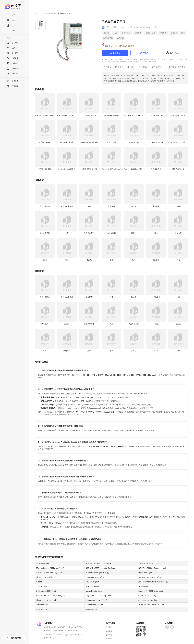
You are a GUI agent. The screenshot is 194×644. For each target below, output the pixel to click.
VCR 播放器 (111, 142)
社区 (11, 31)
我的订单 (13, 69)
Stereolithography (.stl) (95, 605)
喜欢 (119, 67)
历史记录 (13, 53)
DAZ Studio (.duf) (93, 582)
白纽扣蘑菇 (111, 233)
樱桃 (156, 233)
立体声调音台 (134, 142)
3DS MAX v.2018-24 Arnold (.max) (99, 563)
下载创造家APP (14, 638)
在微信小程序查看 (177, 67)
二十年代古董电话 (89, 115)
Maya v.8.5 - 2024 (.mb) (147, 596)
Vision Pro (67, 630)
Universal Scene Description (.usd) (151, 605)
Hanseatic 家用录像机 (89, 142)
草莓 (178, 260)
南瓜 (111, 260)
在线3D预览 (70, 527)
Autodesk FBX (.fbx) (145, 573)
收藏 (107, 67)
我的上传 (13, 48)
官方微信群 (156, 67)
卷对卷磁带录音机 (67, 142)
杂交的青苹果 (45, 233)
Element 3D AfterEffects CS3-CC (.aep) (153, 582)
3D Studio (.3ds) (42, 563)
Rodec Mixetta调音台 (67, 169)
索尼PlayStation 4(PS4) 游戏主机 (70, 115)
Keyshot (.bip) (143, 586)
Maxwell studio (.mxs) (94, 591)
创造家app (78, 517)
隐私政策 (109, 631)
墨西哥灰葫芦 (89, 233)
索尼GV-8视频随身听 (111, 115)
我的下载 (13, 74)
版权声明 (109, 635)
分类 (11, 21)
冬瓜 (111, 297)
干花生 (156, 324)
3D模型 (55, 557)
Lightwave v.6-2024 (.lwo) (46, 591)
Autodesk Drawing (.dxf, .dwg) (97, 573)
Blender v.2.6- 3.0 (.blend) (46, 577)
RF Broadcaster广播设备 (178, 142)
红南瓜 (45, 260)
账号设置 (13, 81)
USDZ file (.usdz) (43, 609)
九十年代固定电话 (156, 115)
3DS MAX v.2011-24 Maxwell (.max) (50, 568)
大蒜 (89, 206)
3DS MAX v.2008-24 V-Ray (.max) (49, 573)
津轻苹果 (156, 206)
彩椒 (67, 260)
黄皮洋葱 (111, 206)
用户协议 (109, 627)
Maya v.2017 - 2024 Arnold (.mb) (150, 591)
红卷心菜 (178, 233)
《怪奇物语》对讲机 (89, 169)
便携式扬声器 (156, 169)
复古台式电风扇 (67, 206)
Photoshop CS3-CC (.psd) (46, 600)
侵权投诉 (143, 67)
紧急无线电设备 (178, 169)
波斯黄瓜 (156, 260)
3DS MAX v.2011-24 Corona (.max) (151, 563)
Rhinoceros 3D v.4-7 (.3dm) (96, 600)
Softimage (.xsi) (42, 605)
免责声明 (109, 639)
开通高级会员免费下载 (126, 46)
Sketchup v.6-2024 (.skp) (147, 600)
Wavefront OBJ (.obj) (94, 609)
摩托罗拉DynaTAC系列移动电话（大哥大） (52, 115)
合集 (11, 26)
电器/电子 (44, 13)
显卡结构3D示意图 (178, 115)
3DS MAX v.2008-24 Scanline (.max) (152, 568)
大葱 (67, 233)
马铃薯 (134, 206)
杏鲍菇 (89, 260)
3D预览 (144, 53)
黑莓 (134, 260)
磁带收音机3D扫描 (156, 142)
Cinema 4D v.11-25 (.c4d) (96, 577)
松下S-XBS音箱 (45, 169)
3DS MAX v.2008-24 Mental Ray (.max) (101, 568)
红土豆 (178, 324)
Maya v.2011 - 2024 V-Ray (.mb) (98, 596)
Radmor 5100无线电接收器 (135, 169)
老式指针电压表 (45, 142)
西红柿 (178, 206)
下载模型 (115, 53)
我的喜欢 (13, 63)
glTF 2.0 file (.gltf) (93, 586)
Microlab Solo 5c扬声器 (134, 115)
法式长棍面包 (45, 206)
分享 (130, 67)
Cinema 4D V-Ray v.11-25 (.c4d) (150, 577)
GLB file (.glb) (41, 586)
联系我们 (13, 86)
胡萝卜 (134, 233)
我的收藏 (13, 58)
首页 (11, 15)
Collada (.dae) (42, 582)
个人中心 (13, 43)
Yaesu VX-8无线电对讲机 (112, 169)
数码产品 (53, 13)
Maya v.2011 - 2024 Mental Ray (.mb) (51, 596)
